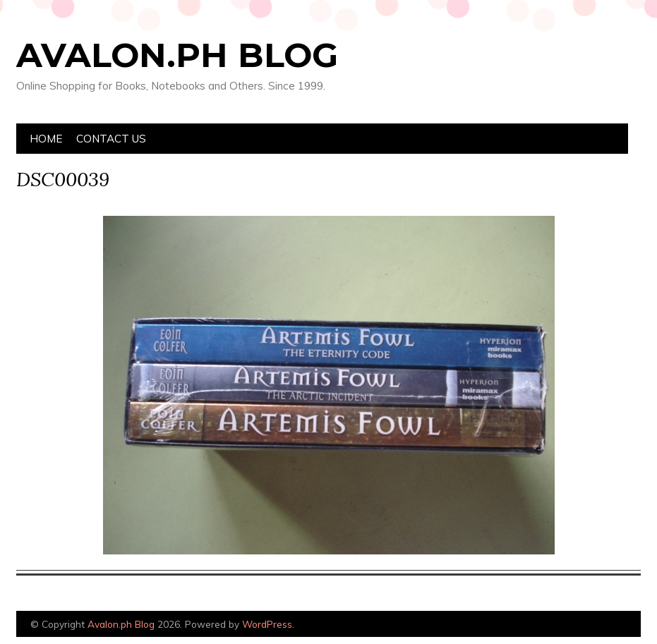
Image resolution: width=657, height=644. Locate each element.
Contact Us (111, 139)
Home (46, 139)
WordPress (267, 624)
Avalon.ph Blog (177, 55)
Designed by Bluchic (607, 625)
